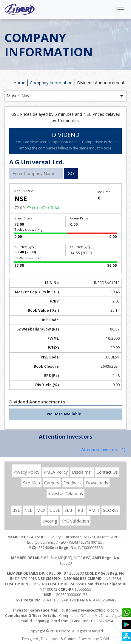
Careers (52, 483)
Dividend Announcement (101, 83)
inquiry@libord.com (51, 621)
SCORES (111, 510)
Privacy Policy (26, 472)
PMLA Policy (56, 472)
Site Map (31, 483)
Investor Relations (65, 493)
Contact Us (107, 472)
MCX (41, 510)
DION (104, 639)
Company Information (51, 83)
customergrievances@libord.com (90, 610)
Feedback (73, 483)
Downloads (97, 483)
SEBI (69, 510)
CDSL (55, 510)
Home (19, 83)
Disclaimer (82, 472)
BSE (16, 510)
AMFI (94, 510)
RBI (81, 510)
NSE (28, 510)
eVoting (50, 521)
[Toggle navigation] (121, 10)
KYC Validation (75, 521)
